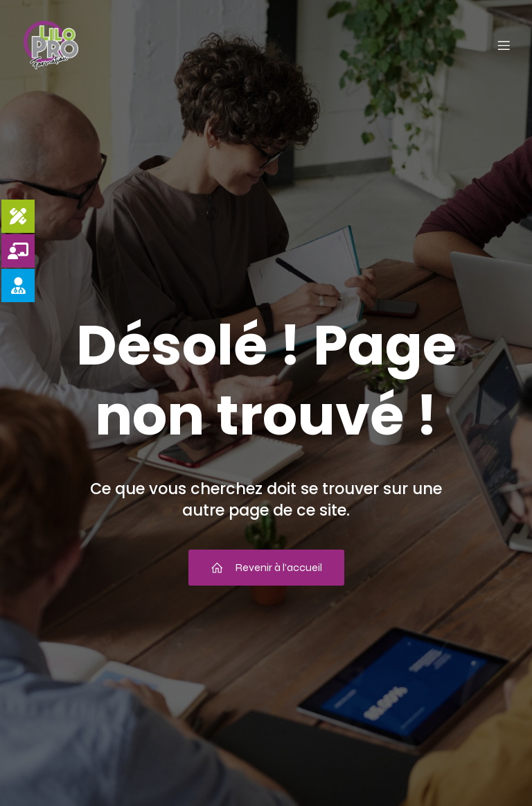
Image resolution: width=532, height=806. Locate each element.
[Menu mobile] (504, 45)
